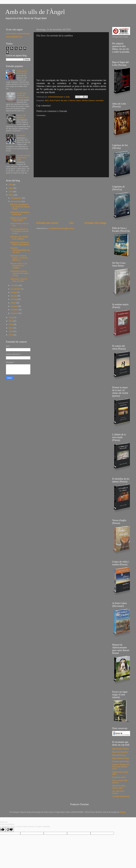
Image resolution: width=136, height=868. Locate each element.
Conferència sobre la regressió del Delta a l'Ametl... (20, 273)
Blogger (123, 812)
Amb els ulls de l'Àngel (35, 12)
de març (14, 306)
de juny (14, 296)
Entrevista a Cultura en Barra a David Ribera (20, 243)
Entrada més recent (47, 223)
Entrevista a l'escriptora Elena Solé (20, 213)
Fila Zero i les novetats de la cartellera (19, 238)
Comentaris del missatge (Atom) (61, 228)
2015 (11, 335)
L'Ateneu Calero (74, 100)
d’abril (13, 303)
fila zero (64, 100)
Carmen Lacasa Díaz (121, 761)
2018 (11, 324)
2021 (47, 100)
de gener (15, 313)
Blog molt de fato (119, 755)
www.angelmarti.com (14, 37)
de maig (14, 299)
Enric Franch (55, 100)
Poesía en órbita (119, 777)
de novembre (16, 201)
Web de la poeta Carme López (119, 787)
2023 (11, 188)
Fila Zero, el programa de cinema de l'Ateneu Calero (20, 207)
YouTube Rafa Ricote (121, 796)
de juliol (14, 292)
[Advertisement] (71, 199)
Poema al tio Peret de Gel (22, 72)
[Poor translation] (10, 830)
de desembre (16, 198)
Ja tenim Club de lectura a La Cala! (23, 158)
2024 (11, 185)
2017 (11, 328)
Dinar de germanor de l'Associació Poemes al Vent (20, 231)
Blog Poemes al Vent (120, 758)
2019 (11, 321)
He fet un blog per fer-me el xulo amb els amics (121, 767)
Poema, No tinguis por (21, 116)
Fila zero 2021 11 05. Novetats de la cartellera (19, 266)
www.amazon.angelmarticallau (18, 34)
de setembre (16, 289)
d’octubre (15, 285)
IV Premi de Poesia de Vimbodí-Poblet (23, 95)
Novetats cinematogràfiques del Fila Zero (20, 250)
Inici (71, 223)
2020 (11, 318)
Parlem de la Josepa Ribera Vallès (19, 219)
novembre (100, 100)
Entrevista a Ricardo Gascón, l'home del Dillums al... (19, 258)
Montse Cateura (88, 100)
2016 (11, 331)
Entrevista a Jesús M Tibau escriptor (19, 280)
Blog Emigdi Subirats (120, 749)
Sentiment (21, 135)
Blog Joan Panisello (120, 752)
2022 (11, 192)
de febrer (15, 310)
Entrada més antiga (95, 223)
